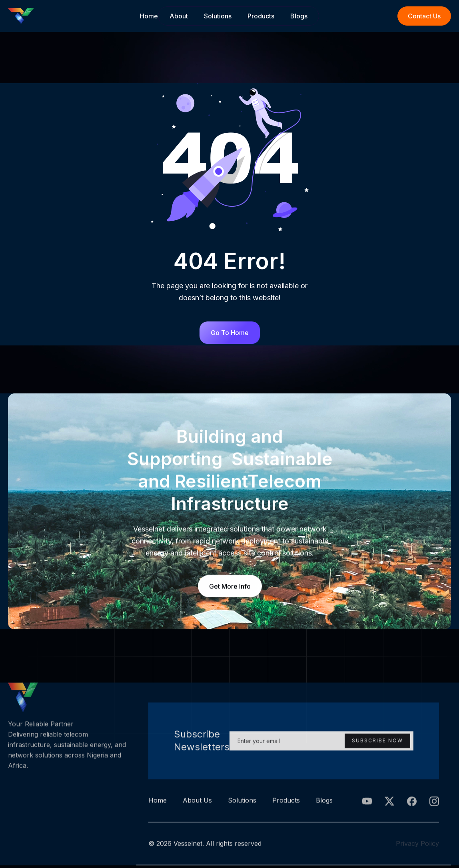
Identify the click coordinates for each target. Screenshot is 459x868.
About (179, 16)
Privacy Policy (417, 846)
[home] (74, 16)
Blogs (299, 16)
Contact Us (424, 16)
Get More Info (229, 586)
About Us (197, 803)
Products (261, 16)
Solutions (218, 16)
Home (149, 16)
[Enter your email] (321, 744)
